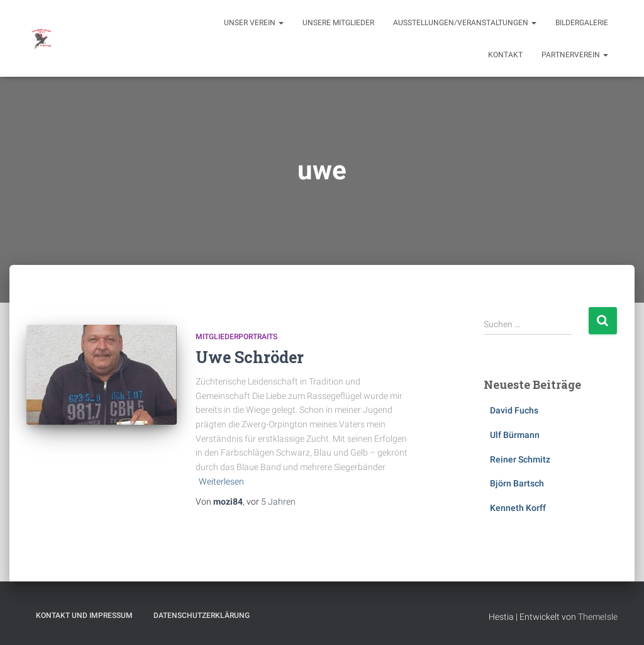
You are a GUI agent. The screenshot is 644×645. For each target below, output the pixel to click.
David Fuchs (514, 410)
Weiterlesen (221, 481)
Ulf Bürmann (515, 435)
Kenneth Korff (518, 508)
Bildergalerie (582, 23)
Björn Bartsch (517, 483)
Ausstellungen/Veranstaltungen (465, 23)
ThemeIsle (598, 617)
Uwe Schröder (250, 357)
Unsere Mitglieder (338, 23)
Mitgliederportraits (236, 337)
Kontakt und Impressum (84, 615)
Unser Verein (254, 23)
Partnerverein (575, 55)
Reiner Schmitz (520, 459)
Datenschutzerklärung (202, 615)
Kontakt (505, 55)
